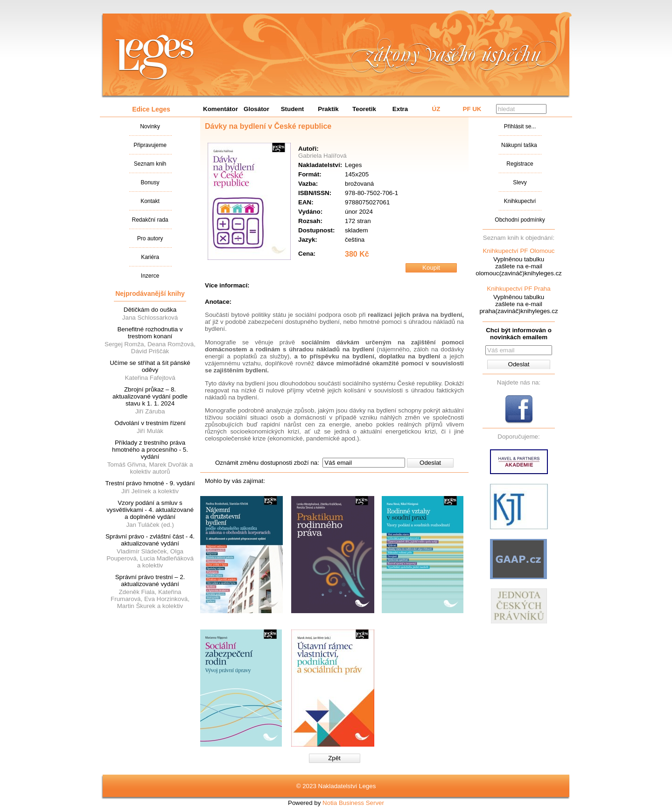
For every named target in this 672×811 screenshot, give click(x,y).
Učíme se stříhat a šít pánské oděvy (150, 366)
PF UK (472, 109)
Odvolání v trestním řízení (150, 423)
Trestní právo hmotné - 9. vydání (150, 483)
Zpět (334, 758)
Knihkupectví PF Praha (518, 289)
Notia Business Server (353, 803)
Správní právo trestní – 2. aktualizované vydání (150, 580)
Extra (400, 109)
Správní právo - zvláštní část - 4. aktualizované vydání (150, 540)
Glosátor (256, 109)
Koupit (431, 268)
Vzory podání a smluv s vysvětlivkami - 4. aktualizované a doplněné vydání (150, 510)
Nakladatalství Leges (155, 57)
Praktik (328, 109)
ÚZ (436, 109)
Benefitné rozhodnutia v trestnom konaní (150, 333)
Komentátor (220, 109)
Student (293, 109)
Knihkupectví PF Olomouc (518, 251)
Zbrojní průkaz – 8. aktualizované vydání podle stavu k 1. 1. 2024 (150, 396)
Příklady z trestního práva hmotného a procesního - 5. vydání (150, 450)
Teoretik (364, 109)
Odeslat (430, 463)
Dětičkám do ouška (150, 310)
